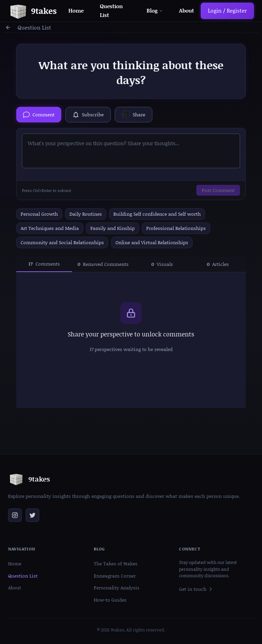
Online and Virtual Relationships (152, 242)
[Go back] (8, 27)
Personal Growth (39, 214)
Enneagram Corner (115, 576)
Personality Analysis (117, 588)
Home (76, 11)
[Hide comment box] (39, 115)
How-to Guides (110, 600)
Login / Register (227, 11)
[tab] (44, 264)
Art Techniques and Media (50, 228)
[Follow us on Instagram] (15, 515)
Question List (34, 27)
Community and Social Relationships (62, 242)
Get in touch (196, 589)
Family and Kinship (113, 228)
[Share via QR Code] (134, 115)
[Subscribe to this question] (88, 115)
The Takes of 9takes (116, 563)
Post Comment (218, 190)
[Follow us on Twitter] (32, 515)
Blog (155, 11)
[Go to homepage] (32, 11)
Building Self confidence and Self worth (157, 214)
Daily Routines (86, 214)
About (187, 11)
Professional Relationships (176, 228)
